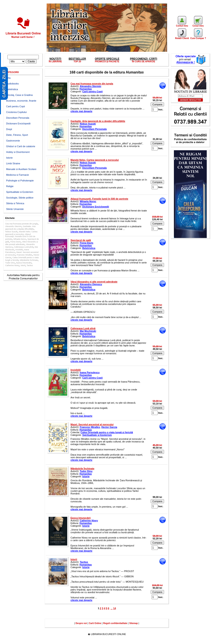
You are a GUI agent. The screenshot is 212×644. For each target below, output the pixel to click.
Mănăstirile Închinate (29, 260)
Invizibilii (19, 250)
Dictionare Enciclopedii (18, 123)
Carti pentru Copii (16, 106)
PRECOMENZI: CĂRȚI (143, 59)
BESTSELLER (77, 59)
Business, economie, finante (21, 101)
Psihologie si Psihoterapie (20, 181)
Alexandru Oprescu (91, 284)
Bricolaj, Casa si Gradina (19, 95)
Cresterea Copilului (16, 112)
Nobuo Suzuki (11, 232)
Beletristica (12, 89)
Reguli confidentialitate (115, 623)
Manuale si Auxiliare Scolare (21, 169)
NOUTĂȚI (55, 59)
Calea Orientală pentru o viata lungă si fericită (107, 432)
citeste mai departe (81, 111)
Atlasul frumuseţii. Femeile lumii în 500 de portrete (20, 237)
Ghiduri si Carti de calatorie (21, 146)
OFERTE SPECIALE (107, 59)
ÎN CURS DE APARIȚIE (143, 62)
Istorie (9, 158)
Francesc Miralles (24, 255)
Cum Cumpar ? (198, 37)
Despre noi (81, 623)
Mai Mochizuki (88, 331)
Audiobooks (12, 84)
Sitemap (133, 623)
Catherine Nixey (12, 265)
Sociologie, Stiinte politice (20, 198)
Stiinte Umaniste (15, 209)
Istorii (23, 265)
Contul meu (182, 25)
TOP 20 (77, 62)
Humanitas (86, 89)
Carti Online (95, 623)
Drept (9, 129)
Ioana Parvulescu (90, 372)
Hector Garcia (109, 427)
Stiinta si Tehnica (15, 203)
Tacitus (30, 265)
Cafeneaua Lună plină (24, 247)
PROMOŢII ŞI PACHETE (107, 62)
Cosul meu (198, 25)
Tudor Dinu (10, 263)
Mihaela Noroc (20, 239)
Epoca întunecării (24, 263)
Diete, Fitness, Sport (17, 135)
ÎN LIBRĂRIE (55, 62)
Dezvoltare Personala (18, 118)
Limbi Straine (13, 163)
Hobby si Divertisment (18, 152)
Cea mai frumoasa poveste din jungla (22, 224)
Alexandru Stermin (13, 226)
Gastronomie (13, 141)
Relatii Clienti (182, 37)
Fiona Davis (16, 242)
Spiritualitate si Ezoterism (20, 192)
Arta (8, 78)
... (112, 608)
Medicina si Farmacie (18, 175)
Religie (10, 186)
